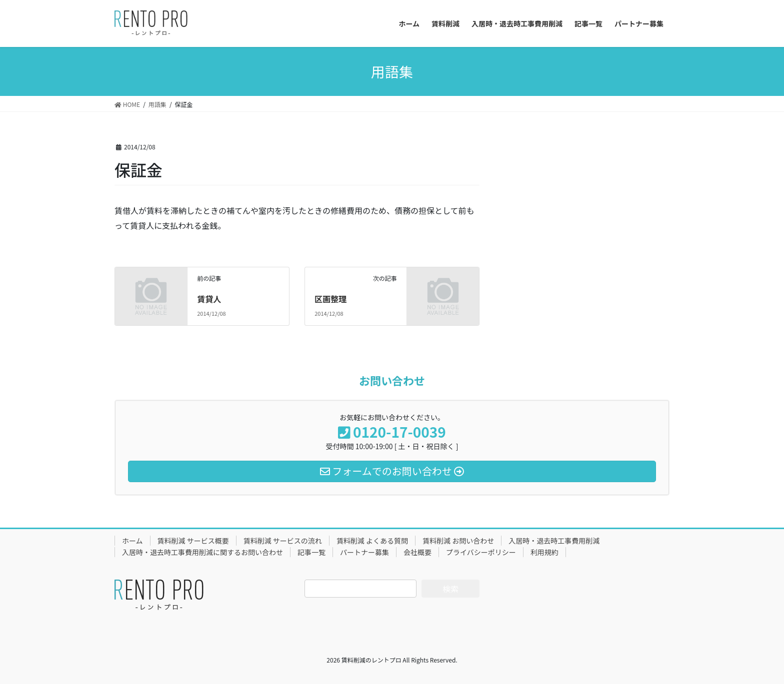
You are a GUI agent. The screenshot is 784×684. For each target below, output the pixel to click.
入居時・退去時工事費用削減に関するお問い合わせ (202, 552)
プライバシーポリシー (481, 552)
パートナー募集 (364, 552)
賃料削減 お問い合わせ (458, 541)
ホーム (132, 541)
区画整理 (330, 299)
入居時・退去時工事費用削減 (554, 541)
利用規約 (544, 552)
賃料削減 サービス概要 (193, 541)
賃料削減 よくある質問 (372, 541)
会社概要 (417, 552)
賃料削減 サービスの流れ (283, 541)
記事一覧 (311, 552)
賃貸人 (209, 299)
